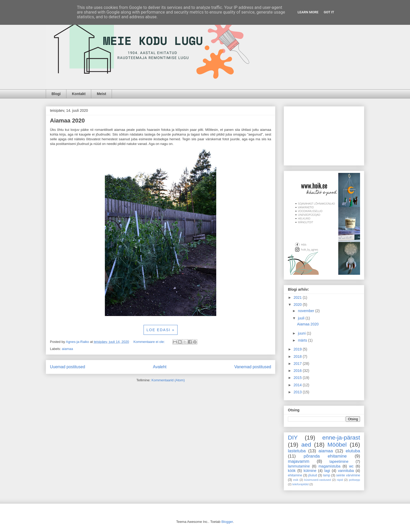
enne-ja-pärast (341, 438)
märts (303, 340)
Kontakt (79, 94)
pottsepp (354, 480)
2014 (298, 385)
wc (351, 466)
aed (306, 445)
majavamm (299, 461)
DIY (293, 438)
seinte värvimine (348, 475)
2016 (298, 371)
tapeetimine (339, 461)
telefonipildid (300, 484)
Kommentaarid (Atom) (168, 380)
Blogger (227, 522)
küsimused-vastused (318, 480)
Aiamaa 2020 (67, 121)
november (306, 311)
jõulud (313, 475)
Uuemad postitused (67, 367)
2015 (298, 378)
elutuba (353, 451)
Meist (101, 94)
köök (292, 471)
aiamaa (68, 349)
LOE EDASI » (161, 330)
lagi (327, 471)
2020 (298, 305)
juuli (302, 318)
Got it (329, 12)
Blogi (56, 94)
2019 (298, 349)
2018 (298, 356)
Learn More (308, 12)
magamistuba (329, 466)
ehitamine (295, 475)
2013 (298, 392)
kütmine (310, 471)
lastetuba (297, 451)
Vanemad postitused (253, 367)
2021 (298, 297)
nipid (340, 480)
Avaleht (160, 367)
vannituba (346, 471)
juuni (302, 333)
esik (296, 480)
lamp (326, 475)
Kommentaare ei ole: (150, 342)
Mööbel (337, 445)
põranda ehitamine (325, 456)
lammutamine (299, 466)
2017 (298, 364)
